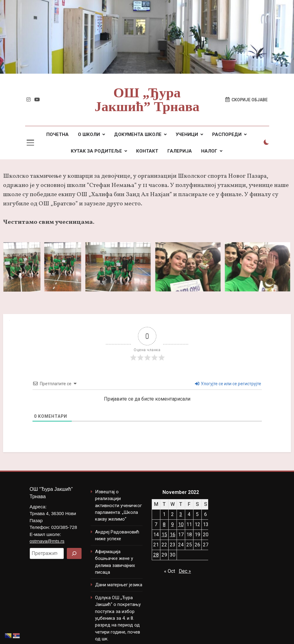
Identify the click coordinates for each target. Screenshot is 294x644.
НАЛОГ (209, 151)
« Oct (170, 571)
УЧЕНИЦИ (187, 134)
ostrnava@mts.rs (47, 541)
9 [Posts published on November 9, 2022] (172, 524)
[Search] (74, 553)
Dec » (185, 571)
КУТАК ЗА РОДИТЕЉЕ (96, 151)
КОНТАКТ (147, 151)
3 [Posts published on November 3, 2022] (181, 514)
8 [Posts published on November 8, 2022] (164, 524)
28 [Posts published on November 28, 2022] (156, 555)
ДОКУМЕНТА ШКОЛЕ (138, 134)
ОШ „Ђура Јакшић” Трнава (147, 100)
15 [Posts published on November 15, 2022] (164, 535)
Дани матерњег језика (119, 585)
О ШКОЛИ (89, 134)
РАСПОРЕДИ (227, 134)
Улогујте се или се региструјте (228, 384)
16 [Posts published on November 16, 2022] (173, 535)
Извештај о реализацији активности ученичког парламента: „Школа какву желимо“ (118, 506)
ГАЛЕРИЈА (180, 151)
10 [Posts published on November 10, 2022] (181, 524)
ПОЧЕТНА (57, 134)
